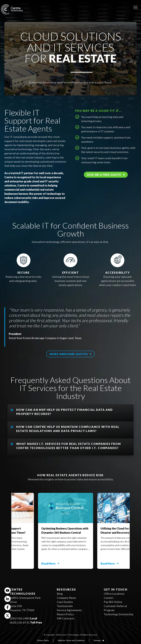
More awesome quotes (69, 354)
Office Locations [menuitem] (114, 594)
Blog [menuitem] (60, 594)
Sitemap (97, 640)
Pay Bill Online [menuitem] (113, 602)
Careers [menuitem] (109, 598)
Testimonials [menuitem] (65, 606)
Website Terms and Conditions (71, 640)
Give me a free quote (104, 175)
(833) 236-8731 (20, 622)
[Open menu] (135, 6)
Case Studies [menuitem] (65, 602)
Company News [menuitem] (66, 598)
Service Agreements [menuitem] (69, 610)
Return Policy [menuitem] (65, 614)
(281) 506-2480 (20, 618)
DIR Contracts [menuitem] (66, 618)
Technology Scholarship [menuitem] (119, 614)
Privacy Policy (43, 640)
